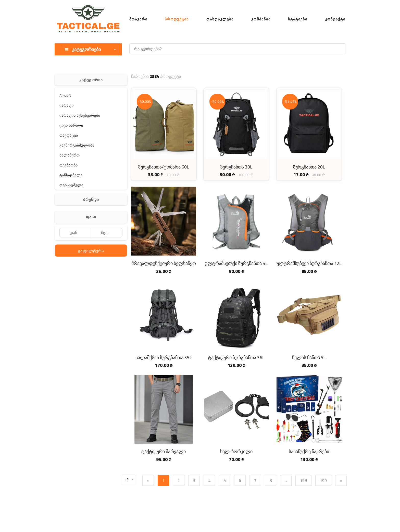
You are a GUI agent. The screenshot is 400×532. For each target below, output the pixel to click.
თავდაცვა (69, 135)
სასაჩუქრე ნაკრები (309, 451)
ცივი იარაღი (71, 125)
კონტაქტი (335, 19)
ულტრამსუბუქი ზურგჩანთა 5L (236, 263)
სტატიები (298, 19)
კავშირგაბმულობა (77, 145)
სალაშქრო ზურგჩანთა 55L (164, 358)
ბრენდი (91, 199)
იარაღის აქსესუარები (80, 115)
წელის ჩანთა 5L (309, 358)
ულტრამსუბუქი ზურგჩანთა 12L (309, 263)
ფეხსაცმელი (71, 185)
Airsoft (65, 95)
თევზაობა (69, 165)
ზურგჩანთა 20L (309, 167)
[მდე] (107, 233)
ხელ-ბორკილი (236, 451)
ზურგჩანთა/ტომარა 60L (164, 167)
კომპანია (261, 19)
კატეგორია (91, 80)
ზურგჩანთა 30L (236, 167)
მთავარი (138, 19)
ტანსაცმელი (71, 175)
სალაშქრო (70, 155)
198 (305, 480)
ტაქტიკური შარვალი (164, 451)
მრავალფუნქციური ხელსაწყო (164, 263)
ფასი (91, 217)
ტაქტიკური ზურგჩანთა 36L (236, 358)
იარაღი (67, 105)
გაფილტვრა (91, 251)
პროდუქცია (177, 19)
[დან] (75, 233)
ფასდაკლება (220, 19)
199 (325, 480)
